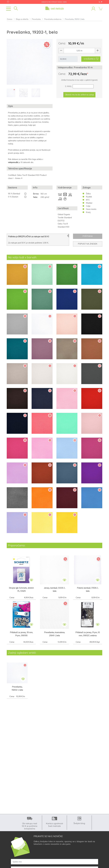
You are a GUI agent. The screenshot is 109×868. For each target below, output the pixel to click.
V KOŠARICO (91, 59)
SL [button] (100, 2)
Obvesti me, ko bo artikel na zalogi (79, 95)
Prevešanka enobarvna (53, 19)
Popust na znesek (88, 244)
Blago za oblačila (22, 19)
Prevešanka (36, 19)
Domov (10, 19)
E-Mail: (69, 86)
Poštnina (88, 236)
